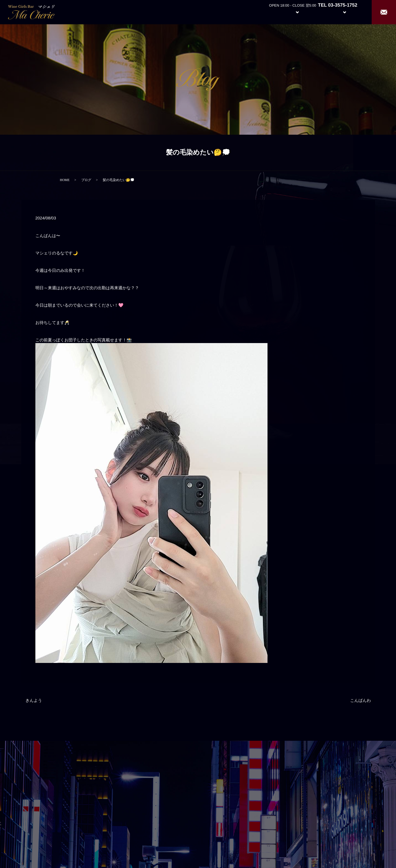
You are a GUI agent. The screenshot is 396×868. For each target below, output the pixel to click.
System (293, 12)
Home (247, 12)
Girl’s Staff (319, 12)
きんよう (34, 700)
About (267, 12)
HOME (65, 180)
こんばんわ (360, 700)
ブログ (86, 180)
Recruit (350, 12)
